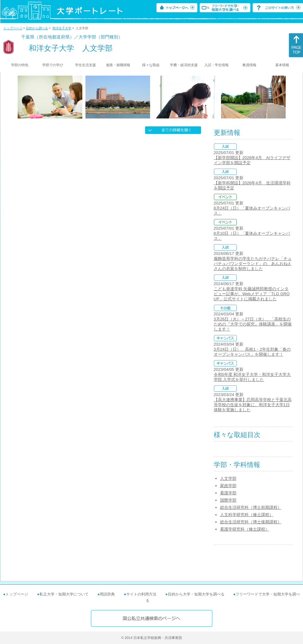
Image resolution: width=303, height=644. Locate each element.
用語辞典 (107, 594)
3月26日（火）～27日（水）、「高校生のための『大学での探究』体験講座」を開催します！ (253, 324)
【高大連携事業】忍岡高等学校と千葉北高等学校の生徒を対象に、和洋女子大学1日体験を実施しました (253, 405)
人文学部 (228, 478)
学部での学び (53, 65)
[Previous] (20, 97)
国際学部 (228, 500)
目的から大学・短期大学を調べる (196, 594)
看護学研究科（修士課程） (245, 529)
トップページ (13, 28)
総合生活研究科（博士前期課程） (251, 507)
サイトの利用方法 (141, 594)
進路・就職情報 (118, 65)
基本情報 (282, 65)
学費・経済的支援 (184, 65)
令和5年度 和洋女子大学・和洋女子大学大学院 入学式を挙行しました (252, 377)
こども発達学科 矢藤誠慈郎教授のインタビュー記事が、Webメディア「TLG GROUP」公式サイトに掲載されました (252, 294)
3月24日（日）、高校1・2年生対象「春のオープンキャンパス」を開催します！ (252, 352)
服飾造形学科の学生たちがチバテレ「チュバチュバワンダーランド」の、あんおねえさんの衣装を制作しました (253, 264)
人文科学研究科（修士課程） (247, 515)
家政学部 (228, 486)
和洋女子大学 (62, 28)
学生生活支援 (85, 65)
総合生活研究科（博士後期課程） (251, 522)
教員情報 (249, 65)
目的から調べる (37, 28)
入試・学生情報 (216, 65)
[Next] (284, 97)
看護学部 (228, 493)
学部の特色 (20, 65)
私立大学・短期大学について (64, 594)
